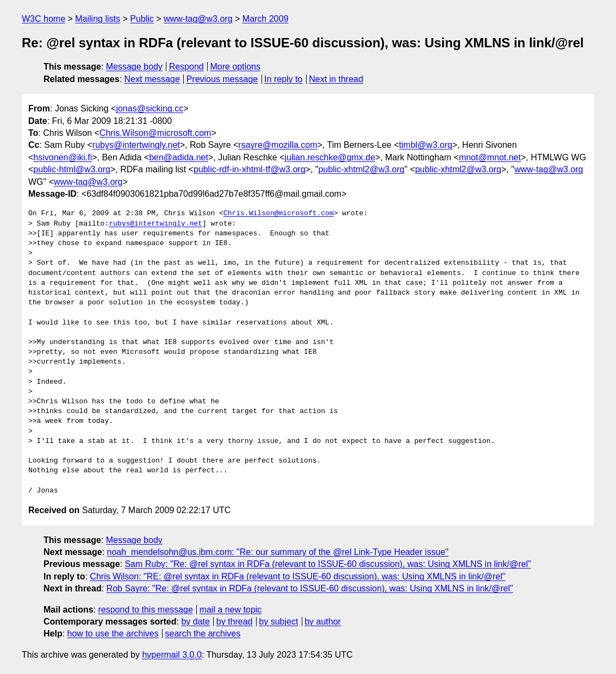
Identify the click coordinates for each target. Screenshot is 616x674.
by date (195, 622)
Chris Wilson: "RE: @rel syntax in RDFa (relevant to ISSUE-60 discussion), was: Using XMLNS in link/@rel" (297, 576)
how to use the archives (113, 634)
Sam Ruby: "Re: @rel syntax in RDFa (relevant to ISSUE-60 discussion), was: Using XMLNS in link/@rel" (328, 564)
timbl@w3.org (426, 145)
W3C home (43, 19)
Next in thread (336, 79)
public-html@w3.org (72, 169)
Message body (134, 67)
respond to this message (145, 610)
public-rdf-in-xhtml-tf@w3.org (250, 169)
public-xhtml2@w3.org (361, 169)
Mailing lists (98, 19)
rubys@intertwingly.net (136, 145)
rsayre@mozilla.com (278, 145)
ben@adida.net (179, 157)
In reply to (283, 79)
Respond (186, 67)
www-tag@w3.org (198, 19)
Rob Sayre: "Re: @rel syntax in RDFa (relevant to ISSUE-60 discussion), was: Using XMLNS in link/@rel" (310, 588)
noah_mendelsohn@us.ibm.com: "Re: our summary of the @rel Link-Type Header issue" (278, 552)
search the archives (203, 634)
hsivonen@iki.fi (63, 157)
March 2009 (266, 19)
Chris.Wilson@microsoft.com (155, 133)
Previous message (222, 79)
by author (323, 622)
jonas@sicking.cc (150, 108)
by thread (235, 622)
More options (236, 67)
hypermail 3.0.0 (172, 655)
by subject (278, 622)
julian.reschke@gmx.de (330, 157)
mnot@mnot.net (490, 157)
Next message (152, 79)
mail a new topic (231, 610)
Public (142, 19)
